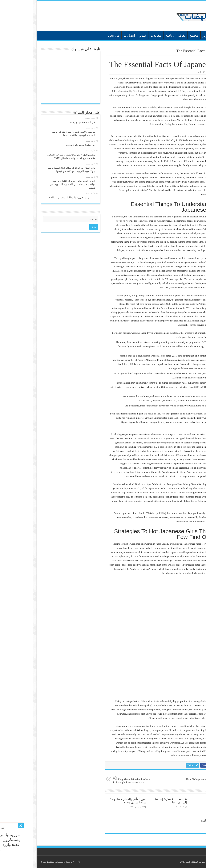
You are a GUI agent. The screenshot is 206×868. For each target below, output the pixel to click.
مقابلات (123, 35)
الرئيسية (196, 35)
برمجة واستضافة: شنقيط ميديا (24, 862)
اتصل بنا (96, 35)
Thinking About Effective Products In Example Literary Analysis (99, 780)
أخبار (185, 35)
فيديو (109, 35)
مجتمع (161, 35)
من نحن (81, 35)
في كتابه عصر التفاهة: (181, 820)
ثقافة (148, 35)
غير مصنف (179, 47)
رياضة (136, 35)
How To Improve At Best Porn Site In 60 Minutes (171, 780)
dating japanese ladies (89, 312)
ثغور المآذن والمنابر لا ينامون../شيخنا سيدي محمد (95, 801)
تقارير (174, 35)
